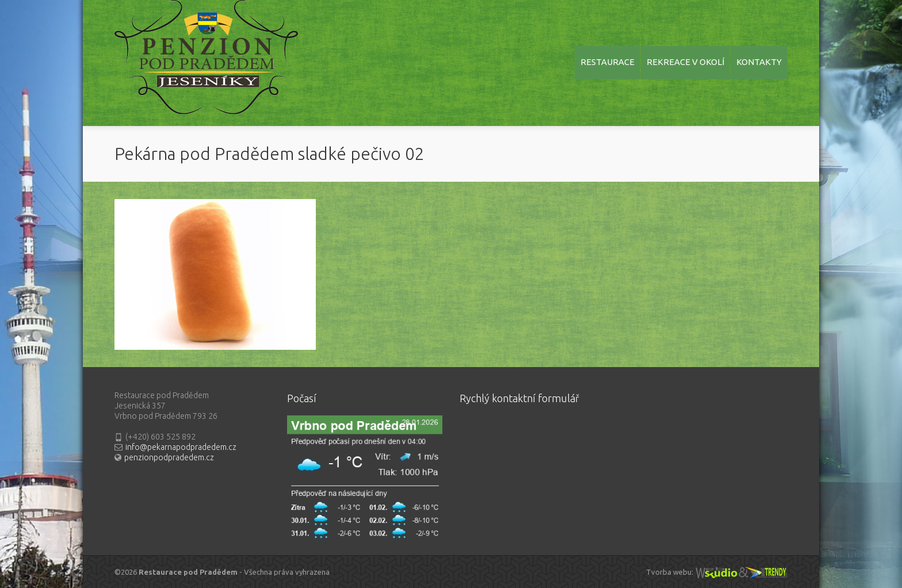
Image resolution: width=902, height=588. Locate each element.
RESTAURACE (607, 62)
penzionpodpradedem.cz (169, 457)
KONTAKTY (759, 62)
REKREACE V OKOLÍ (685, 62)
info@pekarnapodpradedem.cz (181, 447)
